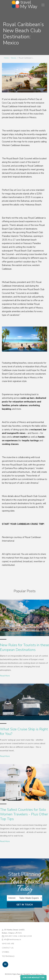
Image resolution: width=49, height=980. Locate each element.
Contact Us (8, 948)
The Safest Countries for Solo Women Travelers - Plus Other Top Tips (24, 814)
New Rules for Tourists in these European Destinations (24, 647)
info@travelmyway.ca (12, 939)
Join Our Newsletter (33, 978)
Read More (5, 676)
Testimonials (8, 956)
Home (6, 58)
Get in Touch (25, 905)
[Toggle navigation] (43, 5)
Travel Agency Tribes (38, 974)
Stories (14, 58)
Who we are (8, 944)
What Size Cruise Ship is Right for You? (24, 731)
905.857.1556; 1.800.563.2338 (18, 936)
